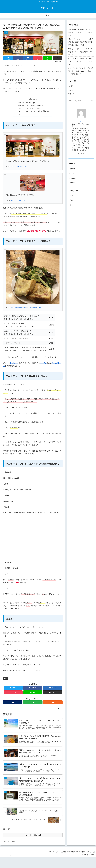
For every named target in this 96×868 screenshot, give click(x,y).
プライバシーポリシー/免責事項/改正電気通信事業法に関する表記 (66, 855)
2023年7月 (72, 174)
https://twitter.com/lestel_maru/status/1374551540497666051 (26, 308)
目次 (30, 99)
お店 (5, 679)
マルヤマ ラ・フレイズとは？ (26, 103)
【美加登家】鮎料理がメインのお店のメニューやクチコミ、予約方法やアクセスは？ (80, 32)
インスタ (43, 364)
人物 (71, 90)
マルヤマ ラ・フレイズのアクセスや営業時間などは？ (34, 112)
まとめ (18, 114)
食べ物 (72, 94)
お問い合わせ (90, 855)
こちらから (14, 364)
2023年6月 (72, 178)
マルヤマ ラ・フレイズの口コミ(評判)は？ (30, 109)
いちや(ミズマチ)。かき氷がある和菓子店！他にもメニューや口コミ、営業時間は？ (81, 71)
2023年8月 (72, 169)
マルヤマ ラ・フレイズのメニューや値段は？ (31, 106)
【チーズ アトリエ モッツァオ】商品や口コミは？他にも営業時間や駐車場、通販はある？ (81, 42)
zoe (81, 121)
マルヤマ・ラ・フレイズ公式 (18, 167)
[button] (92, 101)
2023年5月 (72, 183)
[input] (81, 101)
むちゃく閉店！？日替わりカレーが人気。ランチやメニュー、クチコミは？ (80, 61)
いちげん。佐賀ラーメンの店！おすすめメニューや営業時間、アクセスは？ (80, 52)
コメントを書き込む (33, 838)
